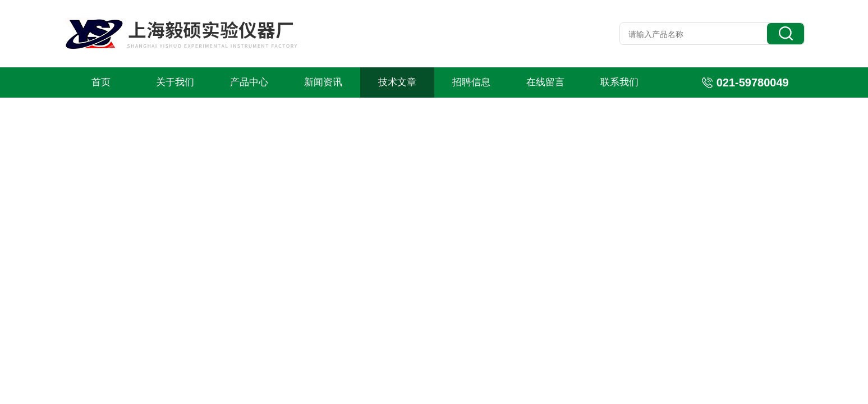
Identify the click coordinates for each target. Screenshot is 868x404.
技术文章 (397, 82)
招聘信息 (471, 82)
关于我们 (175, 82)
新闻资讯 (323, 82)
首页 (101, 82)
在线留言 (545, 82)
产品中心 (249, 82)
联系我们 (619, 82)
